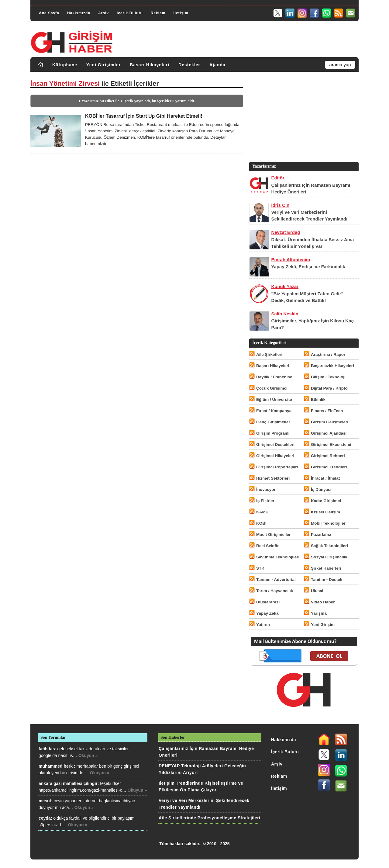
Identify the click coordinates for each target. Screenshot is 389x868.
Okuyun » (88, 755)
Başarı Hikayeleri (150, 65)
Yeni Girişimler (103, 65)
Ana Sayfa (49, 13)
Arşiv (103, 13)
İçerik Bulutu (130, 13)
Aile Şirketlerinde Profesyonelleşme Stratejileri (209, 818)
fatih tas (47, 749)
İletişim (181, 13)
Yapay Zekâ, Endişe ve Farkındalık (308, 267)
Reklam (158, 13)
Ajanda (217, 65)
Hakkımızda (79, 13)
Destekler (189, 65)
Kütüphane (65, 65)
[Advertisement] (303, 118)
